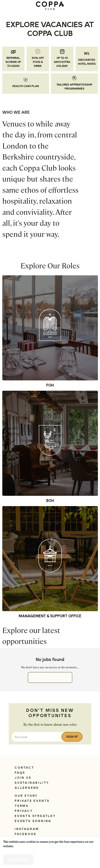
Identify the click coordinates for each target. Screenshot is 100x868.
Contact (24, 768)
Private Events (32, 801)
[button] (50, 328)
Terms (22, 806)
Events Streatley (35, 816)
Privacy (24, 811)
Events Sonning (33, 821)
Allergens (27, 788)
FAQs (20, 773)
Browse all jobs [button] (50, 677)
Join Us (23, 778)
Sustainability (32, 783)
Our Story (26, 796)
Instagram (27, 829)
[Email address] (40, 737)
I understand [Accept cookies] (18, 860)
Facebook (26, 834)
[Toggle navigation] (9, 6)
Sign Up (72, 737)
